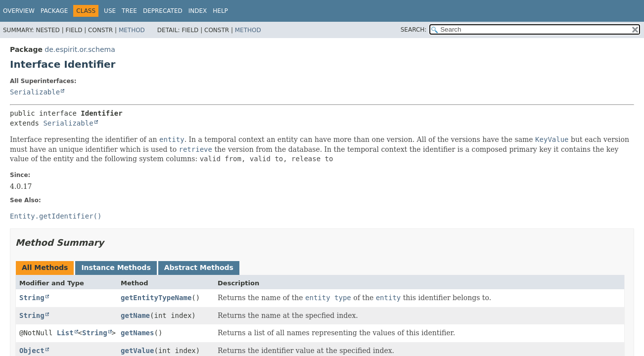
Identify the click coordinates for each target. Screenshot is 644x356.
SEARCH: (414, 30)
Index (198, 11)
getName (135, 315)
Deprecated (163, 11)
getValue (137, 351)
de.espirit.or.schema (80, 49)
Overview (19, 11)
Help (220, 11)
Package (54, 11)
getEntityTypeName (156, 298)
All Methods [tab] (45, 267)
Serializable (35, 92)
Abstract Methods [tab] (199, 267)
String (32, 298)
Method (132, 30)
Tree (129, 11)
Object (32, 351)
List (65, 333)
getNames (137, 333)
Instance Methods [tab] (116, 267)
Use (110, 11)
